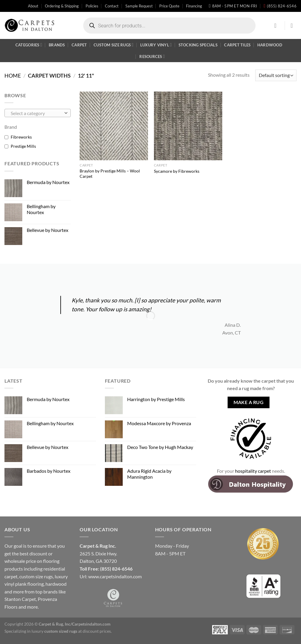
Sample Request (139, 6)
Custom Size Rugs (114, 45)
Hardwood (270, 45)
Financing (194, 6)
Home (13, 76)
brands (51, 592)
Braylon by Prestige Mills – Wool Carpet (110, 174)
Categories (29, 45)
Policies (92, 6)
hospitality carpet (253, 471)
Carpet (79, 45)
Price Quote (169, 6)
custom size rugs (36, 576)
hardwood (56, 584)
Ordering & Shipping (62, 6)
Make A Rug (249, 402)
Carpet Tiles (237, 45)
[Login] (277, 26)
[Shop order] (276, 75)
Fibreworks (21, 137)
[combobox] (38, 113)
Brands (57, 45)
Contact (112, 6)
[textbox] (36, 113)
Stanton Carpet (20, 599)
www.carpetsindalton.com (115, 576)
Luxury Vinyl (156, 45)
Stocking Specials (198, 45)
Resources (152, 56)
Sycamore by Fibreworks (177, 171)
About (33, 6)
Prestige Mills (23, 146)
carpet (11, 576)
